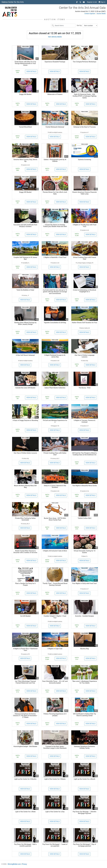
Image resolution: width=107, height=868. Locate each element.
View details (31, 71)
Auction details (101, 14)
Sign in (102, 2)
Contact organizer (90, 14)
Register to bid (92, 2)
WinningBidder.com (14, 864)
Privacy (24, 864)
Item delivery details (55, 37)
